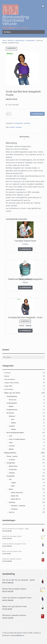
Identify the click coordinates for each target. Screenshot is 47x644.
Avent (11, 443)
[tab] (24, 137)
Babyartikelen (20, 41)
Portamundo (13, 470)
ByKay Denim (13, 466)
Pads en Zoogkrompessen (17, 439)
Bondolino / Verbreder (18, 506)
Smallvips (27, 123)
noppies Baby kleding (12, 383)
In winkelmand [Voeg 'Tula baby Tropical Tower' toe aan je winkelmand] (25, 249)
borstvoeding (9, 389)
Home (4, 41)
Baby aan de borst (12, 393)
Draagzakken (11, 476)
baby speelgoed (10, 379)
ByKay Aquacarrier (17, 493)
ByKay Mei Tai (16, 499)
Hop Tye (12, 512)
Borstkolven (10, 413)
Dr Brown (8, 373)
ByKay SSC (15, 496)
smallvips (19, 127)
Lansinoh (12, 446)
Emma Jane (13, 400)
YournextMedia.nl (17, 636)
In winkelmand (37, 114)
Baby (13, 486)
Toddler (14, 483)
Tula (10, 479)
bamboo (12, 127)
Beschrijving (24, 137)
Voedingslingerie (12, 403)
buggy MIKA (8, 386)
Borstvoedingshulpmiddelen (15, 433)
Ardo (13, 420)
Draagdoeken (30, 41)
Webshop (11, 41)
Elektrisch (12, 416)
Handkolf (12, 426)
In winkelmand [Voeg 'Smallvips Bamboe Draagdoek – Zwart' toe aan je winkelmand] (25, 331)
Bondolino (12, 502)
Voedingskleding (12, 396)
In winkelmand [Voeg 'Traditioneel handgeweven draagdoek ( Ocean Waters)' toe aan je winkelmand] (25, 287)
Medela (7, 376)
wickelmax (14, 509)
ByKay (11, 489)
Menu (8, 32)
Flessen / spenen (12, 456)
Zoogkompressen (12, 410)
